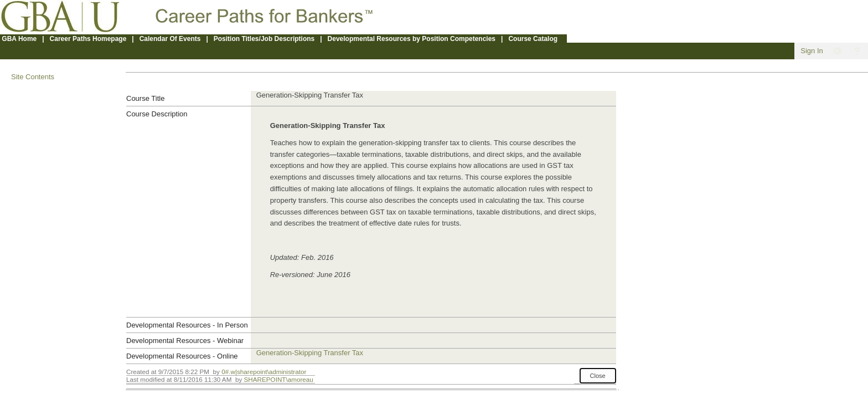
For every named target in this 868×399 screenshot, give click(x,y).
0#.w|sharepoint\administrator (264, 372)
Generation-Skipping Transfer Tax (310, 353)
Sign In (812, 51)
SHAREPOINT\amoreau (278, 379)
